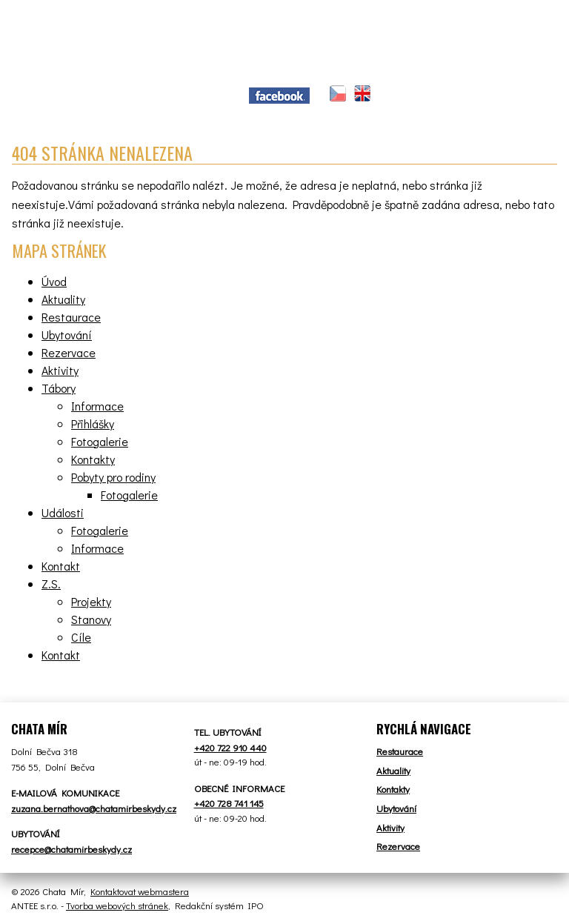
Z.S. (51, 584)
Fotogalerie (100, 441)
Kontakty (93, 459)
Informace (97, 406)
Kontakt (61, 566)
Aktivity (60, 370)
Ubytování (67, 335)
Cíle (81, 637)
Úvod (54, 281)
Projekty (91, 601)
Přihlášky (93, 423)
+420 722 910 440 (230, 747)
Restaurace (71, 317)
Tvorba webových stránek (117, 905)
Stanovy (91, 619)
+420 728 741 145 (229, 803)
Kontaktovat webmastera (140, 891)
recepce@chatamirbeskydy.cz (71, 849)
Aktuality (63, 299)
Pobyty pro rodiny (113, 477)
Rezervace (69, 352)
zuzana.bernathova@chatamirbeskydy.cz (94, 808)
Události (63, 512)
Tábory (59, 388)
